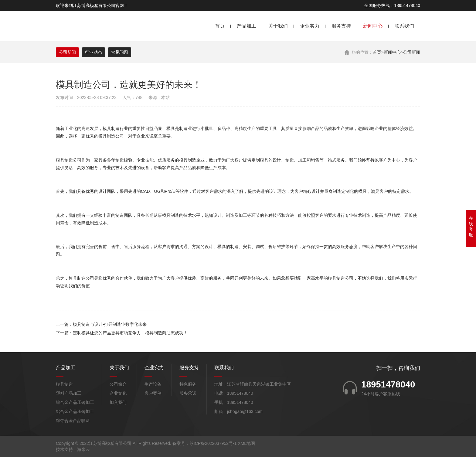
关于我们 (278, 26)
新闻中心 (373, 26)
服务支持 (341, 26)
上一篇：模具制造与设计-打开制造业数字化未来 (101, 324)
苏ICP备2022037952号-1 (213, 443)
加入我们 (118, 402)
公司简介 (118, 384)
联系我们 (404, 26)
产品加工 (246, 26)
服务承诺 (188, 393)
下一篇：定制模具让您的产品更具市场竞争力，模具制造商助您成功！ (122, 333)
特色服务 (188, 384)
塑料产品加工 (69, 393)
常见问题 (120, 52)
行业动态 (93, 52)
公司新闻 (412, 52)
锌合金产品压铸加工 (75, 402)
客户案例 (153, 393)
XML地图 (246, 443)
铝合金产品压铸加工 (75, 411)
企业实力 (310, 26)
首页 (220, 26)
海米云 (83, 449)
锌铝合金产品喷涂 (73, 421)
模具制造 (64, 384)
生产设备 (153, 384)
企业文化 (118, 393)
